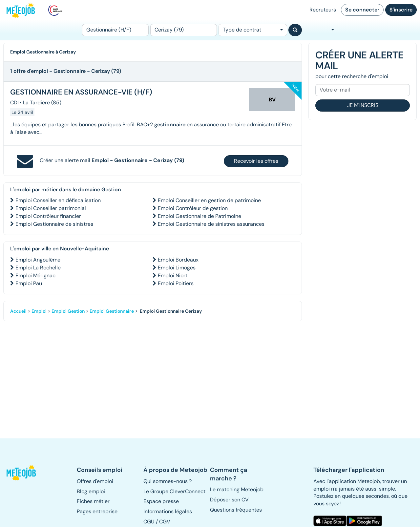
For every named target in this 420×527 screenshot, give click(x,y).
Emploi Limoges (177, 268)
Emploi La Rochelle (38, 268)
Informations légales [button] (168, 511)
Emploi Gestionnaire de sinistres (54, 224)
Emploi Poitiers (176, 283)
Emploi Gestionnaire (112, 311)
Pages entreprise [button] (97, 511)
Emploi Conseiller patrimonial (51, 208)
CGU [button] (149, 522)
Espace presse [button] (161, 501)
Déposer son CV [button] (229, 500)
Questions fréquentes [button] (236, 510)
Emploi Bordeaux (178, 260)
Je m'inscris (363, 105)
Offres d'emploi (95, 481)
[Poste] (115, 30)
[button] (22, 473)
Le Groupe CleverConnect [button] (174, 491)
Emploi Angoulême (38, 260)
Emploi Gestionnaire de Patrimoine (199, 216)
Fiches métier (93, 501)
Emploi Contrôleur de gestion (193, 208)
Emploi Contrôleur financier (48, 216)
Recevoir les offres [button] (256, 161)
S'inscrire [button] (401, 10)
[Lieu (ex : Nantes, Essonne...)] (184, 30)
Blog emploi (91, 491)
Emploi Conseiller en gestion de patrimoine (209, 200)
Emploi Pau (29, 283)
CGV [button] (165, 522)
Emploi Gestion (68, 311)
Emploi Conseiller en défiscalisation (58, 200)
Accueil (18, 311)
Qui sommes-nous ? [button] (168, 481)
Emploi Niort (173, 275)
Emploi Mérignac (35, 275)
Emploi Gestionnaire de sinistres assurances (211, 224)
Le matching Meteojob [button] (237, 489)
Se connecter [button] (362, 10)
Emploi (39, 311)
